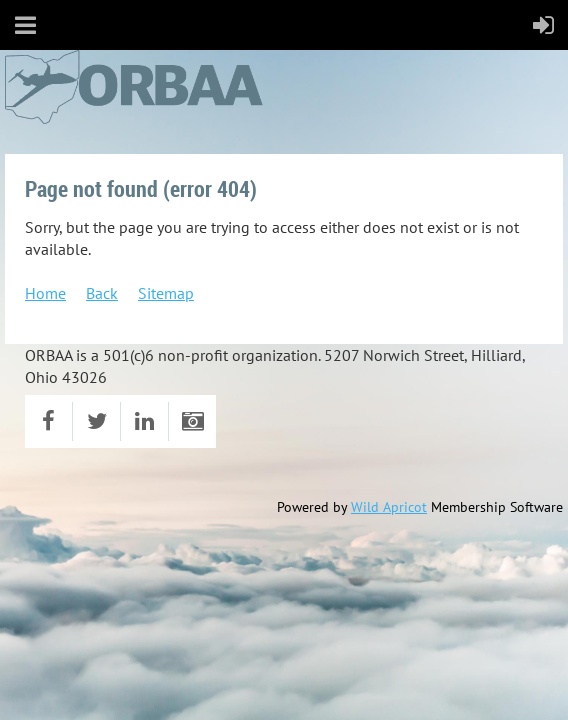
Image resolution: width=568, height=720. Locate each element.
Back (102, 293)
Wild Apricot (389, 507)
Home (45, 293)
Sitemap (166, 293)
